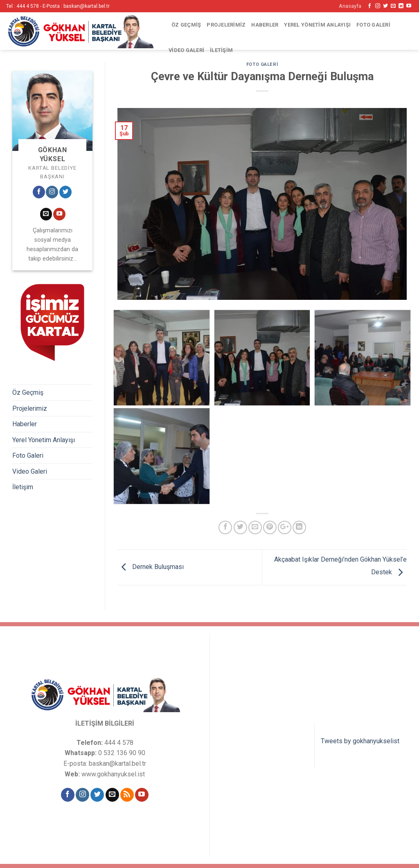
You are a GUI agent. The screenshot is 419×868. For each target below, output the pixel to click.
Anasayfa (350, 6)
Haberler (265, 25)
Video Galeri (186, 50)
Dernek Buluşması (151, 567)
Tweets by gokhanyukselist (360, 741)
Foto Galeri (373, 25)
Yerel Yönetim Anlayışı (317, 25)
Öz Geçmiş (186, 25)
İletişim (221, 50)
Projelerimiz (226, 25)
